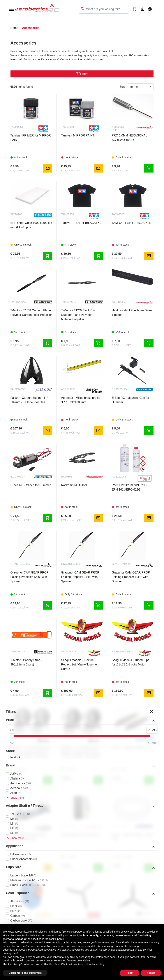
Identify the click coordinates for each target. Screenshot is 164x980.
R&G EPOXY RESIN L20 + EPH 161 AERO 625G (129, 487)
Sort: (123, 87)
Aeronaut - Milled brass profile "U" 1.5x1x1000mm (81, 400)
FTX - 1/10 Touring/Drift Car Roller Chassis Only (29, 837)
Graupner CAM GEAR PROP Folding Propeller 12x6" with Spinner (30, 577)
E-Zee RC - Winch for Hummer (31, 485)
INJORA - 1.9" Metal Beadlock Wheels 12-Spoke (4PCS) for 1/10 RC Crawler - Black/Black (81, 752)
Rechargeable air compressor (80, 835)
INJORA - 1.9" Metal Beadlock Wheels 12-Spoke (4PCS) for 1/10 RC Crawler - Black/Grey (30, 752)
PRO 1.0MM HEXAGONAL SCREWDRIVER (129, 138)
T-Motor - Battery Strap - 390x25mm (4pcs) (26, 662)
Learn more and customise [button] (25, 973)
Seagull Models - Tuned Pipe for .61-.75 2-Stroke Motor (131, 662)
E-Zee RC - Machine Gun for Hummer (131, 400)
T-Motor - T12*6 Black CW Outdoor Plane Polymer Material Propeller (78, 315)
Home (14, 28)
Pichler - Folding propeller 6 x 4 (132, 747)
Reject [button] (129, 973)
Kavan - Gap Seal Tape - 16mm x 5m (132, 837)
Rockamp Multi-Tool (74, 485)
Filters (82, 74)
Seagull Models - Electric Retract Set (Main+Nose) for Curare (80, 664)
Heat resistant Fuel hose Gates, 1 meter (132, 313)
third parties (63, 942)
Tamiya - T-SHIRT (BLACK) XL (81, 223)
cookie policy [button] (56, 939)
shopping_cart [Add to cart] (149, 168)
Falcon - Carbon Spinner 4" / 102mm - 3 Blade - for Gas (29, 400)
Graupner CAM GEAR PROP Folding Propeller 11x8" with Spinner (80, 577)
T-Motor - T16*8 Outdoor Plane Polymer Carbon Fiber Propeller (31, 313)
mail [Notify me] (48, 168)
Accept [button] (151, 973)
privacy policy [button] (128, 932)
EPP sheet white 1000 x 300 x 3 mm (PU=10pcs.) (31, 225)
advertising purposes (15, 950)
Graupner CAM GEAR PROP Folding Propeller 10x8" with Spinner (131, 577)
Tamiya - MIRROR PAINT (78, 135)
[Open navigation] (11, 9)
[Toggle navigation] (5, 22)
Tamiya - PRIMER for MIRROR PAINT (31, 138)
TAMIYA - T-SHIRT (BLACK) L (131, 223)
